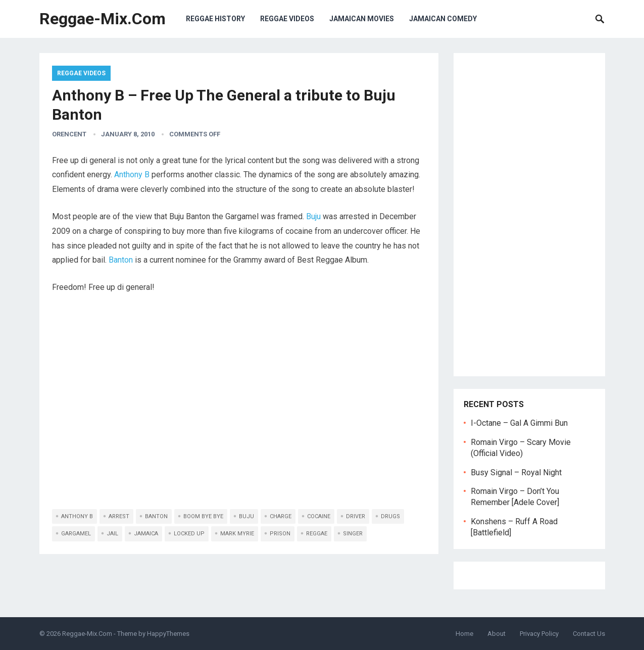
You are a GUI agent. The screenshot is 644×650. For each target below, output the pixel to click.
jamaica (146, 534)
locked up (189, 534)
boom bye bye (203, 516)
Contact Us (589, 634)
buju (246, 516)
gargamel (76, 534)
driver (356, 516)
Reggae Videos (287, 19)
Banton (121, 260)
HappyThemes (168, 634)
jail (112, 534)
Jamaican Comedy (443, 19)
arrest (119, 516)
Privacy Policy (539, 634)
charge (281, 516)
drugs (390, 516)
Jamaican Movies (362, 19)
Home (464, 634)
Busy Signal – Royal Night (516, 472)
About (497, 634)
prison (280, 534)
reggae (317, 534)
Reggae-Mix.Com (103, 19)
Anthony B (132, 174)
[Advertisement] (529, 215)
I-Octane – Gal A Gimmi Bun (519, 423)
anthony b (77, 516)
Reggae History (215, 19)
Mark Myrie (237, 534)
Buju (313, 216)
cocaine (319, 516)
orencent (69, 134)
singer (353, 534)
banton (156, 516)
